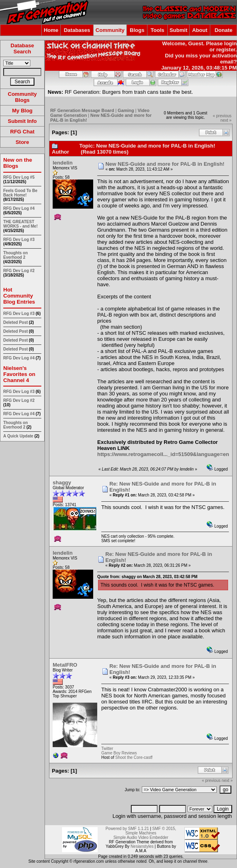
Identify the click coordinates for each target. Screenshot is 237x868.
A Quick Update (19, 436)
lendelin (63, 163)
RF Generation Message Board (82, 110)
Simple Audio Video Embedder (141, 837)
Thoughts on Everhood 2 (16, 255)
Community (110, 30)
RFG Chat (22, 132)
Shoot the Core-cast (133, 757)
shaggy (62, 483)
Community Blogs (22, 97)
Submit (178, 30)
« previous (222, 116)
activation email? (225, 59)
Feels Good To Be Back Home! (20, 193)
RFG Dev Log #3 (19, 240)
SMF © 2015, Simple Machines (151, 831)
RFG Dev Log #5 (19, 177)
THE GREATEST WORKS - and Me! (20, 224)
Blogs (137, 30)
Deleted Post (16, 322)
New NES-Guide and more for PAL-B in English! (165, 164)
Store (22, 142)
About (200, 30)
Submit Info (22, 121)
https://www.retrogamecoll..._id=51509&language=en (163, 454)
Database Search (22, 49)
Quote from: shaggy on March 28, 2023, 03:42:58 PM (147, 577)
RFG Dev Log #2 (19, 271)
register (226, 50)
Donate (224, 30)
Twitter (107, 749)
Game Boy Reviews (119, 753)
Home (51, 30)
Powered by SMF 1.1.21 (127, 829)
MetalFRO (65, 665)
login (230, 43)
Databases (77, 30)
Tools (158, 30)
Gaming (126, 110)
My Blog (22, 111)
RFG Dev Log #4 (19, 208)
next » (226, 120)
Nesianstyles (142, 846)
